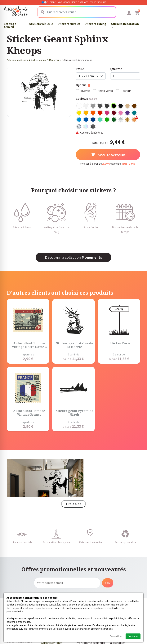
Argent (121, 120)
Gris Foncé (100, 106)
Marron (135, 106)
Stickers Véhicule (41, 25)
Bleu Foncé (93, 120)
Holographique (86, 127)
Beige (128, 106)
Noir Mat (121, 106)
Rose (121, 113)
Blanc (79, 106)
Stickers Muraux (69, 25)
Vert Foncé (114, 120)
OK (108, 583)
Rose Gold (135, 120)
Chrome (79, 127)
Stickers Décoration (125, 25)
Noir (114, 106)
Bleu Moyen (86, 120)
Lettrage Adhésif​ (10, 25)
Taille (80, 69)
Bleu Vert (100, 120)
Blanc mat (86, 106)
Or (128, 120)
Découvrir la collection (73, 257)
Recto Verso (105, 91)
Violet (128, 113)
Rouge (100, 113)
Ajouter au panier (108, 155)
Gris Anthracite (107, 106)
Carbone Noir (93, 127)
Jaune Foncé (86, 113)
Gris (93, 106)
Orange (93, 113)
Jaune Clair (79, 113)
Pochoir (126, 91)
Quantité (116, 69)
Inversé (85, 91)
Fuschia (107, 113)
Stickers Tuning (95, 25)
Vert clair (107, 120)
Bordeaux (114, 113)
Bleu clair (79, 120)
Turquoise (135, 113)
